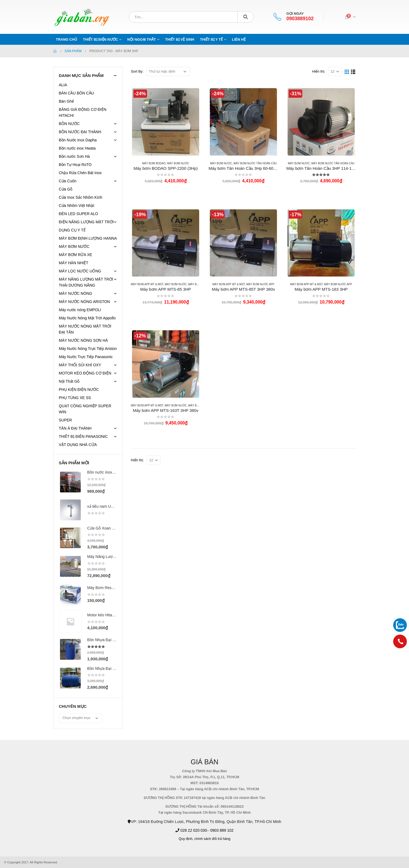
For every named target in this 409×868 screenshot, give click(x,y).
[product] (166, 122)
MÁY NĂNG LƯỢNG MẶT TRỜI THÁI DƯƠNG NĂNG (86, 282)
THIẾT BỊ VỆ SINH (180, 39)
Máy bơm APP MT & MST (147, 284)
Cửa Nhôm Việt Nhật (77, 206)
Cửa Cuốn (68, 181)
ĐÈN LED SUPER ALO (79, 214)
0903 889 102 (222, 830)
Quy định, (186, 839)
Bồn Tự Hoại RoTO (75, 165)
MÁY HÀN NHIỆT (74, 263)
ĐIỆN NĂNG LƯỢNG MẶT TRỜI (86, 222)
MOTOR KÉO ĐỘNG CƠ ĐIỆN (85, 373)
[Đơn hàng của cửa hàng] (168, 72)
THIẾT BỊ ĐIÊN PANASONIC (83, 436)
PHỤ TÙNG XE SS (75, 398)
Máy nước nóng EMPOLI (80, 310)
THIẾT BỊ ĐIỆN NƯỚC (100, 39)
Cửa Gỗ (66, 189)
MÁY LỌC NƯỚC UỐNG (80, 271)
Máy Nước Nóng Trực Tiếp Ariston (88, 349)
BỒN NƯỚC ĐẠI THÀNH (80, 132)
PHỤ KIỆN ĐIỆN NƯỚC (79, 390)
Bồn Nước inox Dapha (78, 140)
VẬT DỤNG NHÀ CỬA (78, 445)
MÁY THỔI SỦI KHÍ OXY (80, 365)
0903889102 (300, 19)
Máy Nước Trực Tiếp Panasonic (86, 357)
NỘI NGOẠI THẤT (141, 39)
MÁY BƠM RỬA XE (76, 255)
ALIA (63, 85)
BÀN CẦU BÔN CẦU (77, 93)
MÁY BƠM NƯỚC (178, 163)
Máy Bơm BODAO (154, 163)
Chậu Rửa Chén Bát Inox (80, 173)
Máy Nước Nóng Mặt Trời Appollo (87, 318)
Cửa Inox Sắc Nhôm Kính (81, 197)
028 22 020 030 (194, 830)
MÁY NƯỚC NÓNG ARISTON (84, 302)
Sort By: (137, 71)
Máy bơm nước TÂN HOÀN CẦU (255, 163)
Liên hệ (239, 39)
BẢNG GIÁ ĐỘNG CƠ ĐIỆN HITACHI (83, 112)
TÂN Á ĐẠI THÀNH (75, 428)
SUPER (65, 420)
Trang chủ (67, 39)
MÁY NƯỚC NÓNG (76, 293)
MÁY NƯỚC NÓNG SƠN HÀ (83, 340)
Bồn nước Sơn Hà (74, 156)
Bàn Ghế (66, 101)
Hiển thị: (319, 71)
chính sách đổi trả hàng (212, 839)
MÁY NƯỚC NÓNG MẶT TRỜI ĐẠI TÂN (85, 329)
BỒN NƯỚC (69, 124)
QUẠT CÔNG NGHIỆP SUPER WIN (85, 409)
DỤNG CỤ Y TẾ (72, 230)
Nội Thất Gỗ (69, 381)
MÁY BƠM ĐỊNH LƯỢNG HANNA (88, 238)
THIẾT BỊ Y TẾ (211, 39)
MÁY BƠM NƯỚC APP (260, 284)
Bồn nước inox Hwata (77, 148)
